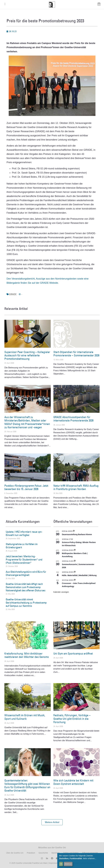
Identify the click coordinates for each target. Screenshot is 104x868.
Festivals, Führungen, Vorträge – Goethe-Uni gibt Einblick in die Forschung (72, 719)
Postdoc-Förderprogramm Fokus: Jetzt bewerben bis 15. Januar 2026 (26, 487)
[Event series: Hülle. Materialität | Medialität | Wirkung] (74, 572)
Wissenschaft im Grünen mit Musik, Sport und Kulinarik (25, 717)
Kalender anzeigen (61, 592)
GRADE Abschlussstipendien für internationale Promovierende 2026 (73, 419)
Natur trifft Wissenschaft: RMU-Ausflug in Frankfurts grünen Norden (76, 487)
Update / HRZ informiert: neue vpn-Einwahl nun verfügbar (24, 533)
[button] (52, 822)
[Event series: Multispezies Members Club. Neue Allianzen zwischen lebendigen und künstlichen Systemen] (74, 550)
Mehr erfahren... (90, 858)
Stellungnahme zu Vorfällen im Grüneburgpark (22, 546)
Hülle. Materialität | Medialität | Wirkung (79, 575)
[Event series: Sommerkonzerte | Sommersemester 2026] (74, 561)
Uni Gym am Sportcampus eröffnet (73, 654)
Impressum (53, 863)
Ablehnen (68, 864)
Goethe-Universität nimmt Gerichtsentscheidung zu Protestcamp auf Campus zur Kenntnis (26, 603)
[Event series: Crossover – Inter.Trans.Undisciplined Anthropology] (74, 580)
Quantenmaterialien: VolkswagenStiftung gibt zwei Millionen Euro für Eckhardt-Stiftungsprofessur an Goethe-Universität (27, 786)
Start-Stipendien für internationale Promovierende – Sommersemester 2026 (76, 354)
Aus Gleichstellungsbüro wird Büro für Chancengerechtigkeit (26, 573)
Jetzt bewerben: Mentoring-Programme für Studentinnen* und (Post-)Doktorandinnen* (24, 560)
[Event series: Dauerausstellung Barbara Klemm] (74, 531)
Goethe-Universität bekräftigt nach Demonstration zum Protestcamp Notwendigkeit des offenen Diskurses (26, 587)
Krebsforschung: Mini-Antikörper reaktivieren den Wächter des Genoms (27, 655)
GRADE (13, 294)
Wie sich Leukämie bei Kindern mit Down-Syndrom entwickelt (73, 782)
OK (61, 864)
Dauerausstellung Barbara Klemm (77, 534)
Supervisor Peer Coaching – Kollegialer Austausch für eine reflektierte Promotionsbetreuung (27, 355)
